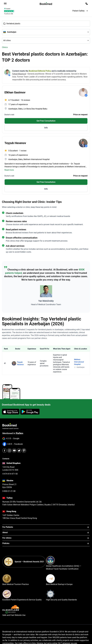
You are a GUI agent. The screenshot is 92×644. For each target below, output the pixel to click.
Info (46, 128)
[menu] (5, 4)
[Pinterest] (24, 451)
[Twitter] (19, 451)
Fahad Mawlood (19, 74)
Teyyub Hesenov (20, 363)
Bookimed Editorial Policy (40, 71)
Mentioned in (13, 433)
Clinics (5, 47)
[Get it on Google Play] (30, 412)
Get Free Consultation (46, 121)
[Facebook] (5, 451)
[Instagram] (9, 451)
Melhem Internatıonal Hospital (79, 362)
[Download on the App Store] (11, 412)
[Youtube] (14, 451)
